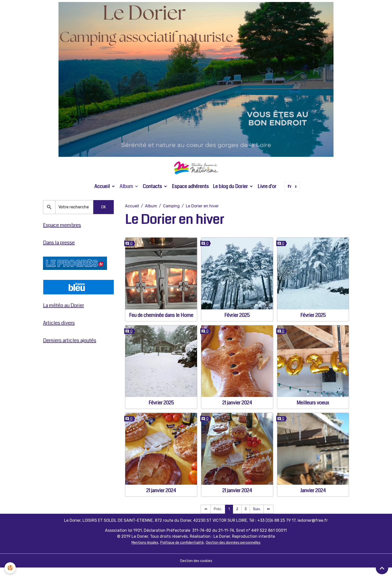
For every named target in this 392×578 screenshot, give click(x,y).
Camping (171, 216)
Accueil (102, 196)
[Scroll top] (382, 568)
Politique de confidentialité (179, 553)
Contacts (153, 196)
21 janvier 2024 (237, 413)
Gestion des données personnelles (239, 553)
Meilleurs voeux (313, 413)
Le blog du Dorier (231, 196)
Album (127, 196)
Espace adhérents (190, 196)
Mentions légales (136, 553)
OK (103, 217)
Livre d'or (267, 196)
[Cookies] (11, 568)
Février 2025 (237, 325)
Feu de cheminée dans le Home (161, 325)
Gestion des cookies (196, 571)
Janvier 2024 (313, 500)
